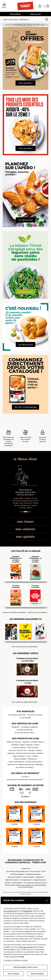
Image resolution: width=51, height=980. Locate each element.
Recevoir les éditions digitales (14, 612)
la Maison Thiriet (25, 459)
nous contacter (25, 529)
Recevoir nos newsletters (38, 612)
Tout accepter (37, 974)
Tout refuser (14, 974)
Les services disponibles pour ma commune (23, 871)
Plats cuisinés (33, 748)
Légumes (11, 753)
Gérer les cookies (26, 947)
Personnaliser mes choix (26, 967)
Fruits (29, 756)
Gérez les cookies (14, 877)
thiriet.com (26, 869)
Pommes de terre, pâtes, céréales (30, 753)
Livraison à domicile (24, 730)
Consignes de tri (26, 880)
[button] (40, 6)
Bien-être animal (12, 880)
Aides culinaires (19, 756)
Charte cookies (28, 877)
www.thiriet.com (10, 911)
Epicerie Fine (13, 765)
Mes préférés (15, 14)
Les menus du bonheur (25, 767)
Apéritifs (26, 742)
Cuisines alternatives (34, 762)
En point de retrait (35, 715)
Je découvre (25, 220)
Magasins (15, 727)
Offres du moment (14, 742)
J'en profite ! (26, 83)
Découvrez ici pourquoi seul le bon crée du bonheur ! (26, 492)
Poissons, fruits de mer (18, 750)
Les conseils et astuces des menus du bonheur (25, 779)
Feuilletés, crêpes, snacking (22, 745)
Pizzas (37, 745)
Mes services (36, 14)
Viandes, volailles (35, 750)
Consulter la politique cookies (15, 960)
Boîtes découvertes (27, 765)
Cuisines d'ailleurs (19, 748)
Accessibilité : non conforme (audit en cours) (29, 883)
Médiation (40, 877)
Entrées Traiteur (37, 742)
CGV (43, 871)
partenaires (27, 911)
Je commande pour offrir (25, 733)
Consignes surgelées (29, 727)
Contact (8, 883)
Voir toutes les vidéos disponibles (25, 702)
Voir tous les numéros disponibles (25, 647)
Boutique (39, 765)
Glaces (35, 756)
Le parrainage (25, 718)
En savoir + (26, 796)
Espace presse (40, 880)
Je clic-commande (25, 407)
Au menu (25, 777)
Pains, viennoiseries (16, 762)
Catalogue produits (33, 874)
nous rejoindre (25, 537)
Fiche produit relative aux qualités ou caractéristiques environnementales (26, 886)
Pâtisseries (32, 759)
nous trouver (25, 522)
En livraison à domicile (17, 715)
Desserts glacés (20, 759)
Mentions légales (17, 874)
